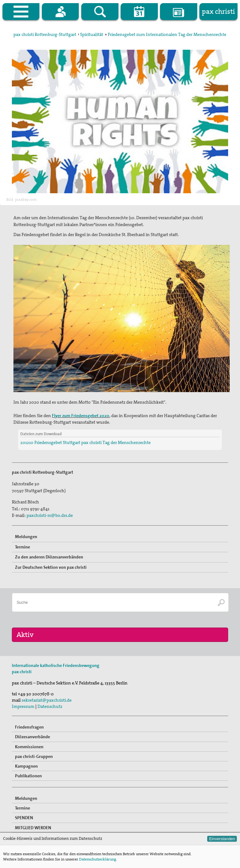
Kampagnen (26, 766)
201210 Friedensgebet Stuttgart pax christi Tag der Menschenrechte (85, 442)
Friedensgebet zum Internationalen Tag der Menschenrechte (167, 34)
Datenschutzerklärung (97, 859)
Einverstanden (222, 839)
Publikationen (28, 776)
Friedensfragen (29, 727)
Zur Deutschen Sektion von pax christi (51, 567)
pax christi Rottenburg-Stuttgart (45, 34)
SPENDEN (24, 818)
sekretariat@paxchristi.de (47, 700)
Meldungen (26, 537)
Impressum (23, 706)
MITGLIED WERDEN (33, 828)
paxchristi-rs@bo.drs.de (50, 515)
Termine (22, 547)
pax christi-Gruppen (34, 756)
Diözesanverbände (32, 737)
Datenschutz (50, 706)
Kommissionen (29, 747)
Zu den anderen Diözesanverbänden (49, 557)
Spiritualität (92, 34)
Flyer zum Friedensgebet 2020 (81, 416)
